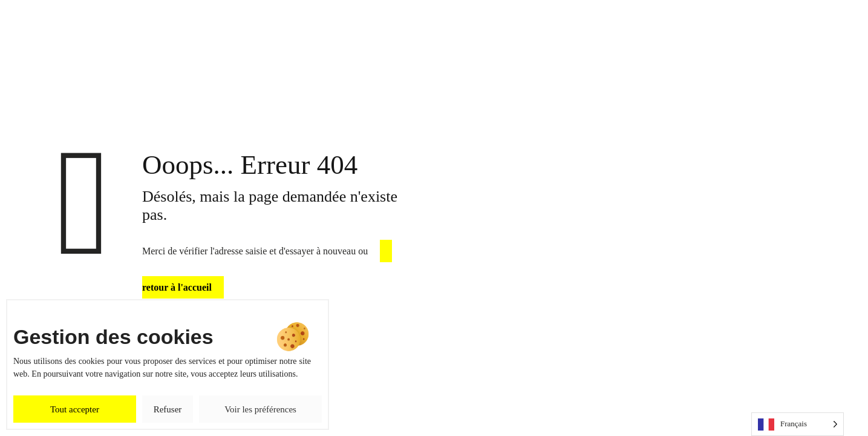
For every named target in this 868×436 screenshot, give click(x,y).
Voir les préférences (260, 409)
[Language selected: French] (798, 424)
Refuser (168, 409)
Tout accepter (75, 409)
